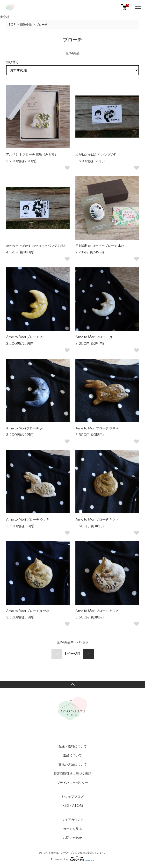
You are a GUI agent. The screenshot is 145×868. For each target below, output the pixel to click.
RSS (66, 806)
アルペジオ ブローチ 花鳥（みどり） (32, 155)
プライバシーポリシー (72, 783)
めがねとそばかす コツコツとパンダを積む (36, 246)
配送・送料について (73, 746)
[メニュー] (138, 7)
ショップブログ (73, 797)
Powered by (73, 859)
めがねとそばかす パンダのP (96, 155)
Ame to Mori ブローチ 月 (25, 337)
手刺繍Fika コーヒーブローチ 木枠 (100, 246)
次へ (88, 654)
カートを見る (72, 829)
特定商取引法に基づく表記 (72, 774)
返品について (72, 755)
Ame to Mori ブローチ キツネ (97, 520)
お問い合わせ (72, 838)
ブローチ (42, 25)
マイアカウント (73, 820)
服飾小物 (26, 25)
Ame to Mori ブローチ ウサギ (97, 428)
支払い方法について (73, 765)
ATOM (77, 806)
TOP (12, 25)
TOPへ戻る (72, 685)
